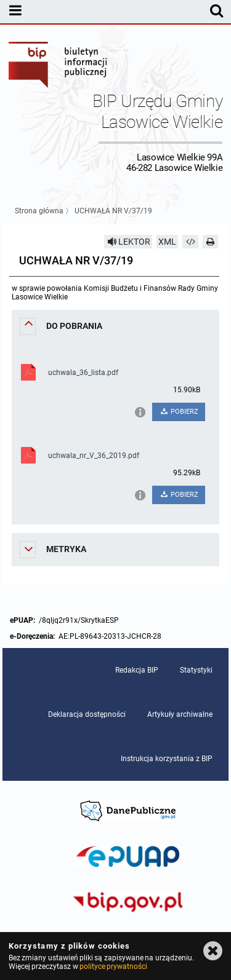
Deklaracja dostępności (87, 714)
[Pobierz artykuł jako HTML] (190, 242)
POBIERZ (179, 412)
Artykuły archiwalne (180, 714)
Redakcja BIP (137, 670)
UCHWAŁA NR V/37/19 (113, 211)
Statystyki (196, 670)
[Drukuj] (211, 242)
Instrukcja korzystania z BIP (167, 759)
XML (167, 242)
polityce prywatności (113, 966)
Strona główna (39, 211)
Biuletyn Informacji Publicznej (59, 66)
